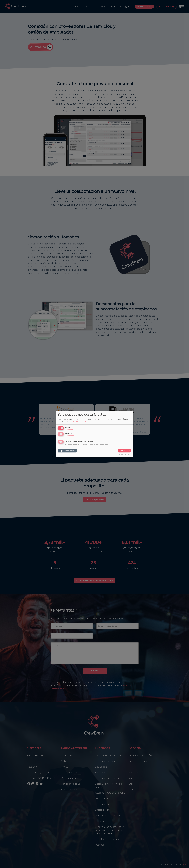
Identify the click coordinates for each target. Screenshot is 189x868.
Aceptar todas (124, 451)
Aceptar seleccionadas (67, 451)
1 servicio (69, 430)
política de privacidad (78, 421)
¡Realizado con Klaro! (124, 455)
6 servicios (69, 436)
